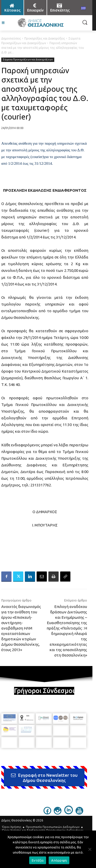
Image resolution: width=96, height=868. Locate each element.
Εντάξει (38, 860)
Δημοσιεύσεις (11, 38)
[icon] (47, 813)
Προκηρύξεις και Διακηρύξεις (45, 38)
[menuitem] (83, 8)
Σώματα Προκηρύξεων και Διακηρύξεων (28, 60)
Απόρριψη (59, 860)
